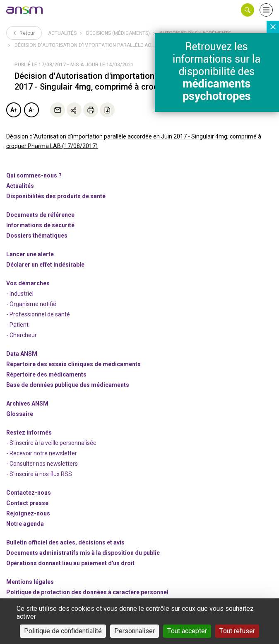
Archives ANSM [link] (27, 403)
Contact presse (27, 503)
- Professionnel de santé (38, 314)
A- (32, 110)
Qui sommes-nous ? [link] (34, 175)
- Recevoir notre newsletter (42, 453)
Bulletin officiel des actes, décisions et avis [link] (65, 542)
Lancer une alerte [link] (30, 254)
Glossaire (20, 414)
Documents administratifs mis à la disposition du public (83, 553)
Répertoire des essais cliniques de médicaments (73, 364)
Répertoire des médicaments (46, 374)
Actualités (62, 33)
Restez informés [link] (29, 433)
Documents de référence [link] (40, 215)
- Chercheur (22, 335)
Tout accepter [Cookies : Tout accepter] (187, 631)
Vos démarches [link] (28, 283)
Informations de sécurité (40, 225)
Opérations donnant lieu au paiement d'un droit (70, 563)
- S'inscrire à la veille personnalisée (51, 443)
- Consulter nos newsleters (42, 464)
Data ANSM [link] (22, 354)
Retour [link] (24, 33)
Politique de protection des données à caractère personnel (87, 592)
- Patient (17, 325)
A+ (14, 110)
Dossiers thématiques (37, 236)
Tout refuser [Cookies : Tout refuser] (237, 631)
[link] (25, 10)
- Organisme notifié (31, 304)
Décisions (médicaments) (118, 33)
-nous (28, 513)
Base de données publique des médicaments (68, 385)
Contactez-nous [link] (29, 493)
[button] (248, 10)
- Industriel (20, 294)
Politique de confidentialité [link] (63, 631)
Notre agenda (25, 524)
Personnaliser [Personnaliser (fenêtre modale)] (135, 631)
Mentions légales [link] (30, 582)
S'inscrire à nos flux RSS (41, 474)
